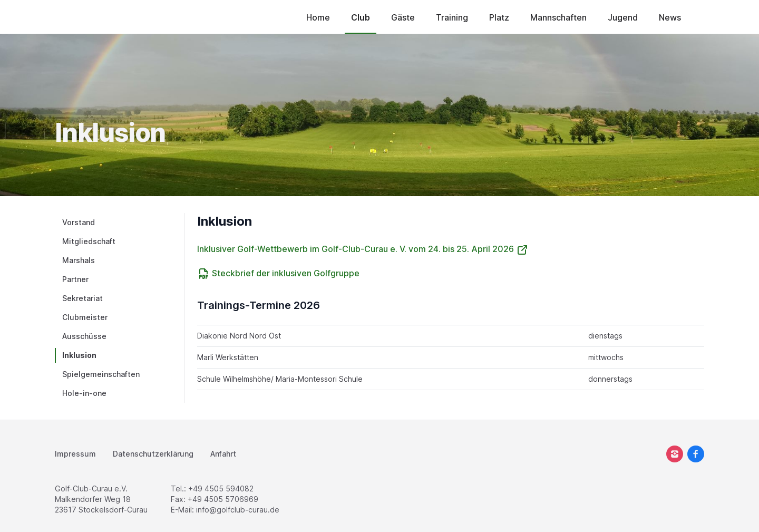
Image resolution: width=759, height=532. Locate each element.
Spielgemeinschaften (101, 374)
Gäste (403, 17)
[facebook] (696, 454)
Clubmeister (85, 317)
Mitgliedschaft (89, 241)
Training (452, 17)
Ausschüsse (84, 336)
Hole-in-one (84, 393)
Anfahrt (223, 454)
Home (318, 17)
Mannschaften (558, 17)
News (670, 17)
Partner (75, 279)
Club (361, 17)
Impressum (75, 454)
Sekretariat (82, 298)
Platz (499, 17)
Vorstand (79, 222)
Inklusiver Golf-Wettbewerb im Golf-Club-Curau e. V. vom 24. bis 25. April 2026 (363, 249)
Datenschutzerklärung (153, 454)
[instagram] (675, 454)
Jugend (623, 17)
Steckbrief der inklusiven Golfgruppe (278, 273)
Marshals (79, 260)
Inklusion (79, 355)
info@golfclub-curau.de (238, 510)
